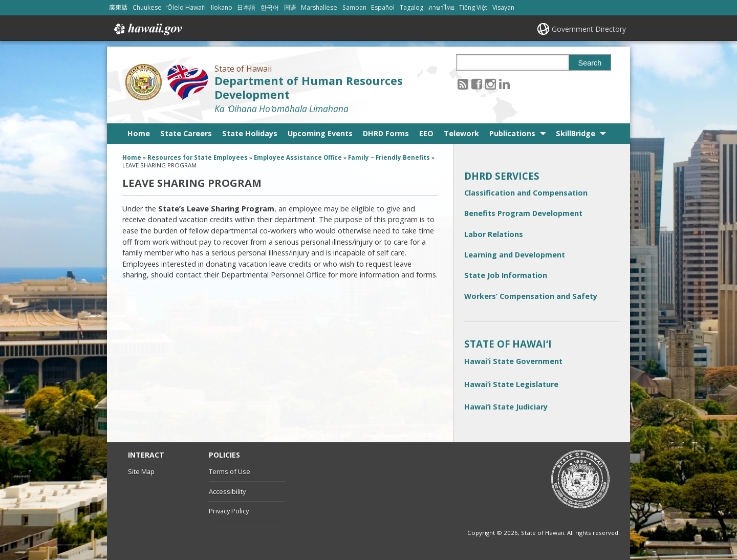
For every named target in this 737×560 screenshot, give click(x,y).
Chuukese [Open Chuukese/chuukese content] (147, 7)
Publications (512, 133)
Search (590, 63)
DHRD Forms (386, 133)
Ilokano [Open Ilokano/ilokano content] (222, 7)
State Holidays (250, 133)
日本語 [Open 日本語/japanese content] (247, 7)
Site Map (141, 471)
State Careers (186, 133)
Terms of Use (230, 471)
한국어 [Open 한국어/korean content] (270, 7)
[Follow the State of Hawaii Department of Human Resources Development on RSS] (463, 84)
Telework (461, 133)
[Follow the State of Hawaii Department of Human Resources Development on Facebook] (477, 84)
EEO (426, 133)
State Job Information (506, 275)
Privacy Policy (229, 511)
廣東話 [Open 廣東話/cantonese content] (118, 7)
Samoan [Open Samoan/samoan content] (355, 7)
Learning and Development (515, 255)
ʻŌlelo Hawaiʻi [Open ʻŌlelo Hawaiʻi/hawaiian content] (186, 7)
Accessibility (227, 491)
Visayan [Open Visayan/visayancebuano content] (504, 7)
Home (139, 133)
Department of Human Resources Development (309, 88)
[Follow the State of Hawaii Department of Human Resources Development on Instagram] (491, 84)
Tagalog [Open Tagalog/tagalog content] (412, 7)
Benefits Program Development (523, 213)
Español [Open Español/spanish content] (383, 7)
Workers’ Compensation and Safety (531, 296)
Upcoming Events (320, 133)
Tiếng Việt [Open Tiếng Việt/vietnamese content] (474, 7)
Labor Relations (494, 234)
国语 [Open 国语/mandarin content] (291, 7)
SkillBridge (576, 133)
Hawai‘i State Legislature (511, 384)
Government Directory (589, 29)
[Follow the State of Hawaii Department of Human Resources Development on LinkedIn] (504, 84)
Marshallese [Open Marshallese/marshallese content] (320, 7)
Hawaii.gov (147, 29)
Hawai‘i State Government (513, 361)
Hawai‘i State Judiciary (506, 407)
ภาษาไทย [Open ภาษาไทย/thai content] (442, 7)
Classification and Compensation (526, 193)
